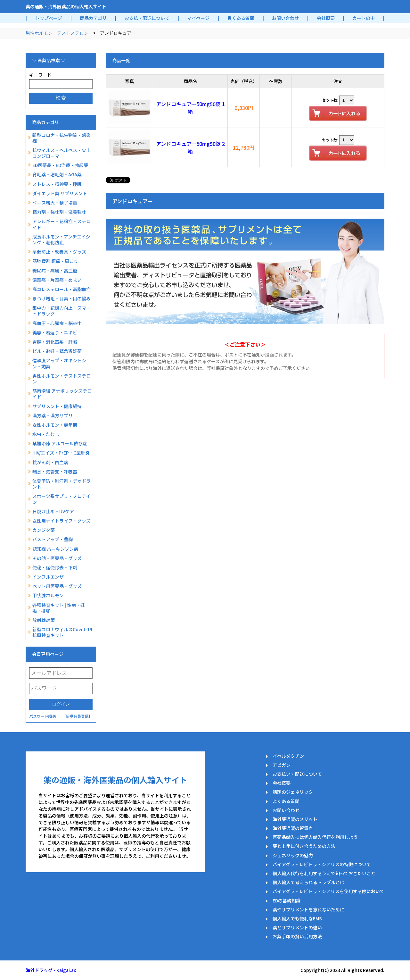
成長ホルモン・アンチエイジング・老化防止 (61, 239)
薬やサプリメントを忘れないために (308, 909)
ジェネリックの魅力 (293, 855)
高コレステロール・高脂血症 (61, 289)
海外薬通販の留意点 (293, 828)
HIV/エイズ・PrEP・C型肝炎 (61, 453)
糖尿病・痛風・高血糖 (55, 271)
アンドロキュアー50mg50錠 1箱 (190, 108)
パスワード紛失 (43, 716)
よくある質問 (286, 801)
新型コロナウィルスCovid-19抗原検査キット (62, 632)
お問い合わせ (285, 18)
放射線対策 (44, 620)
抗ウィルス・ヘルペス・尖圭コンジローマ (61, 153)
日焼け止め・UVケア (53, 511)
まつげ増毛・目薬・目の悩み (61, 298)
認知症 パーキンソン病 (55, 549)
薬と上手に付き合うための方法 (304, 846)
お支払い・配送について (297, 774)
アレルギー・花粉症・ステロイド (61, 224)
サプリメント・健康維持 (57, 406)
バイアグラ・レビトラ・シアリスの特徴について (322, 864)
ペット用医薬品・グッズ (57, 586)
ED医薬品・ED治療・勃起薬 (60, 165)
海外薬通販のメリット (295, 819)
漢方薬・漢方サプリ (53, 415)
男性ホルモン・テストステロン (57, 33)
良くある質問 (241, 18)
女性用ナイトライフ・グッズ (61, 521)
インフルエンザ (48, 577)
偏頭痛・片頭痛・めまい (57, 280)
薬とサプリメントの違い (297, 927)
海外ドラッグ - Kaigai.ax (51, 970)
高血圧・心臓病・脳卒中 (57, 323)
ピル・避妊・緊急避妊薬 (57, 351)
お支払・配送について (147, 18)
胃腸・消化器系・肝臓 (55, 342)
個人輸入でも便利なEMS (297, 918)
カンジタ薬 (44, 530)
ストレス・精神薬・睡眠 (57, 184)
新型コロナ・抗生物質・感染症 (61, 138)
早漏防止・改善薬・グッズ (59, 252)
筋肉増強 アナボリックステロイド (62, 394)
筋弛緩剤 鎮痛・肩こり (55, 261)
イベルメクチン (288, 756)
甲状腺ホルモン (48, 595)
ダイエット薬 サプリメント (60, 193)
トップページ (49, 18)
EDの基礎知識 (287, 900)
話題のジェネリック (293, 792)
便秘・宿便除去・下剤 (55, 567)
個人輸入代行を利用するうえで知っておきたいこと (324, 873)
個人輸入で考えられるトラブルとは (308, 882)
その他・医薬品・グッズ (57, 558)
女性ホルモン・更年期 (55, 425)
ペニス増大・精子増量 (55, 203)
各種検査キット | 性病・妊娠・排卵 (59, 608)
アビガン (282, 765)
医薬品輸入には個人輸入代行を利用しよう (315, 837)
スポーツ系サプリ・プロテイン (61, 499)
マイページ (198, 18)
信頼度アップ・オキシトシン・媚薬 (59, 363)
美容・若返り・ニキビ (55, 332)
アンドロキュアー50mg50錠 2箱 (190, 147)
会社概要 (326, 18)
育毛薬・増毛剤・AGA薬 (57, 174)
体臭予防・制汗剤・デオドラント (61, 484)
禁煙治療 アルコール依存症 (60, 443)
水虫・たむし (46, 434)
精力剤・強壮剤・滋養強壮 (59, 212)
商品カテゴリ (93, 18)
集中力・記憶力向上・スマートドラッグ (61, 311)
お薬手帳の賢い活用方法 (297, 936)
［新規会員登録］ (77, 716)
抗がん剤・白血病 (50, 462)
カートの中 (364, 18)
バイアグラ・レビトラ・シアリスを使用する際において (328, 891)
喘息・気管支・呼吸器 (55, 472)
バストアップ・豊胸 (53, 539)
